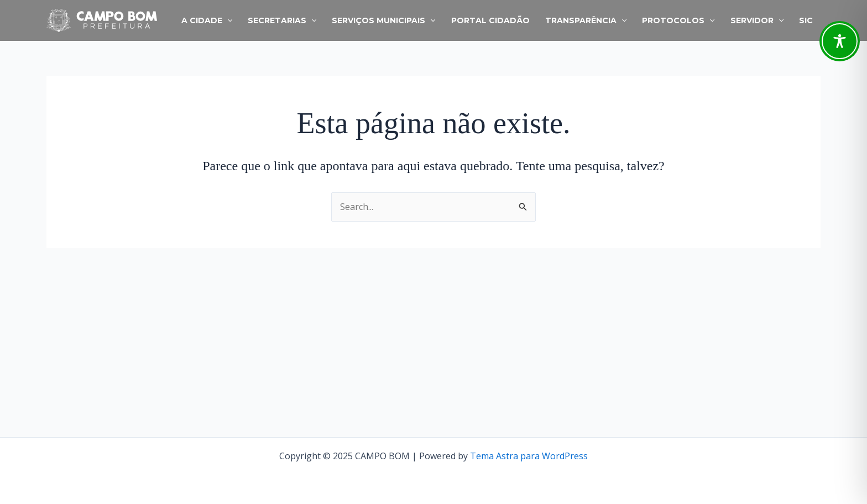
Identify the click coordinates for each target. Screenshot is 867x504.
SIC (806, 20)
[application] (227, 20)
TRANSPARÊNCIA (586, 20)
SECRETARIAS (282, 20)
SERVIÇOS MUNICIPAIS (383, 20)
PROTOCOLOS (678, 20)
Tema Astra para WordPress (529, 456)
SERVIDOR (757, 20)
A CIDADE (207, 20)
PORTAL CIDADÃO (490, 20)
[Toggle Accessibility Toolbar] (840, 41)
